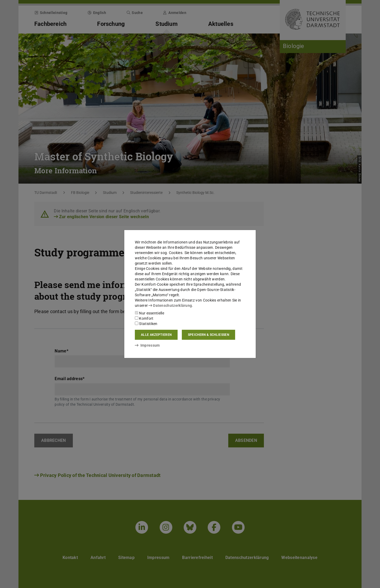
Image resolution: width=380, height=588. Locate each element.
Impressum (147, 345)
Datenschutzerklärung (170, 305)
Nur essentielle (149, 313)
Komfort (144, 318)
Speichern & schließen (208, 335)
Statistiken (146, 324)
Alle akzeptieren (156, 335)
